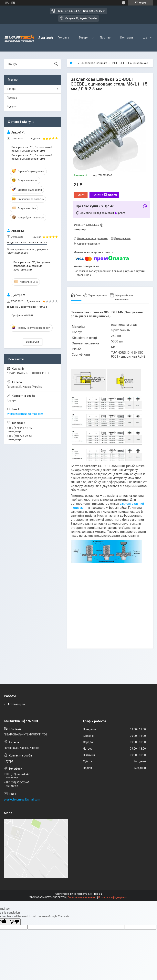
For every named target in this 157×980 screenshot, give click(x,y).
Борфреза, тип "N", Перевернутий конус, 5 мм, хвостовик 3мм (32, 157)
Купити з (104, 195)
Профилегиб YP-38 (22, 315)
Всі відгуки (32, 342)
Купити (81, 195)
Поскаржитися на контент (82, 897)
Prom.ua (97, 894)
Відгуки (12, 106)
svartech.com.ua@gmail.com (25, 414)
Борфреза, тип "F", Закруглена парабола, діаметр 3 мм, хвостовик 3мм (32, 266)
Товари (84, 38)
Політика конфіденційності (113, 897)
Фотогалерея (16, 704)
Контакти (127, 38)
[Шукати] (56, 64)
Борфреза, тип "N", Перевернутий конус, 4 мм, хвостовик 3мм (32, 149)
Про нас (105, 38)
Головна (63, 38)
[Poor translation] (14, 922)
